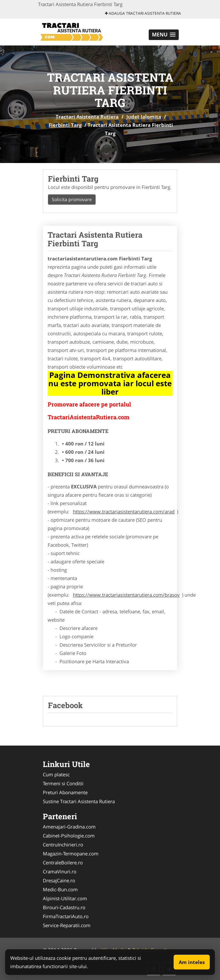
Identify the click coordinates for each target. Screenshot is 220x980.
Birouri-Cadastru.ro (64, 907)
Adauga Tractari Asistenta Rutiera (143, 13)
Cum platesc (56, 774)
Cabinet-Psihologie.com (69, 836)
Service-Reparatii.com (67, 925)
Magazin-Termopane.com (71, 853)
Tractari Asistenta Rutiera (87, 117)
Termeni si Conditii (63, 783)
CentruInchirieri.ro (63, 845)
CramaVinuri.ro (60, 871)
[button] (164, 35)
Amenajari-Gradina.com (69, 827)
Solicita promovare (72, 199)
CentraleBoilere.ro (63, 862)
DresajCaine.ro (59, 880)
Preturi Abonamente (65, 792)
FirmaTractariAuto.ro (66, 916)
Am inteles (192, 962)
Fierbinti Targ (65, 125)
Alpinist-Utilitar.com (65, 898)
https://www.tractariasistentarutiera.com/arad (124, 511)
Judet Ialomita (144, 117)
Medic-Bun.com (60, 889)
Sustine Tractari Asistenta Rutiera (79, 801)
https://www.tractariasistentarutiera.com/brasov (126, 595)
